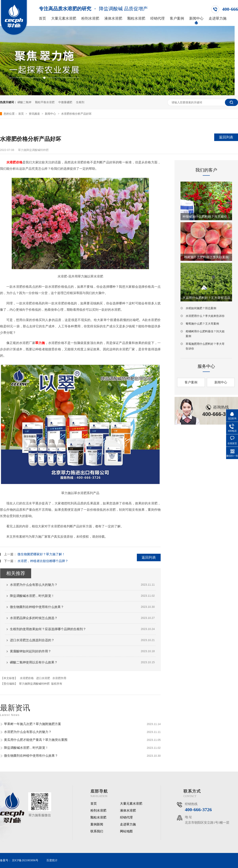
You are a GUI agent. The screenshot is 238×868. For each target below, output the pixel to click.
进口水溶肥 (43, 678)
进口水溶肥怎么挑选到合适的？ (32, 640)
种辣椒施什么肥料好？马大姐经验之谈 (206, 217)
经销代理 (157, 19)
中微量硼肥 (65, 102)
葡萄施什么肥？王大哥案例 (202, 324)
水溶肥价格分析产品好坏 (76, 114)
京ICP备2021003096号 (25, 860)
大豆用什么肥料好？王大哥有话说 (206, 298)
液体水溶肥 (113, 19)
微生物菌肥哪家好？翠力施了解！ (41, 554)
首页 (42, 19)
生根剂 (80, 102)
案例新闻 (97, 824)
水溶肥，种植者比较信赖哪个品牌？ (43, 561)
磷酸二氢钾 (24, 102)
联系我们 (97, 831)
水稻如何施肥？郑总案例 (201, 308)
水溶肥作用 (59, 678)
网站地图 (126, 831)
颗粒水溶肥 (136, 19)
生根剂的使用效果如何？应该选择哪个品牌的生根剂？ (48, 629)
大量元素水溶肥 (64, 19)
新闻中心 (196, 19)
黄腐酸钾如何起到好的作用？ (31, 651)
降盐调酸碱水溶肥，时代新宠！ (32, 596)
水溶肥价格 (27, 678)
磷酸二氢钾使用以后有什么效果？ (34, 662)
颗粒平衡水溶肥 (45, 102)
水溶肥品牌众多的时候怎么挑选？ (34, 618)
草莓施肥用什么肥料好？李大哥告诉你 (205, 346)
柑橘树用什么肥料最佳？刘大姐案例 (205, 334)
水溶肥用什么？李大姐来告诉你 (205, 316)
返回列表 (226, 137)
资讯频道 (35, 114)
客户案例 (177, 19)
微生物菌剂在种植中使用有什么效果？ (37, 607)
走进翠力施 (218, 19)
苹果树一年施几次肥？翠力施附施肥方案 (33, 724)
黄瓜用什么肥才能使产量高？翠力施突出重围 (36, 740)
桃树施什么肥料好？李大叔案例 (206, 257)
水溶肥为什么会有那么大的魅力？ (34, 585)
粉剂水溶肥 (90, 19)
